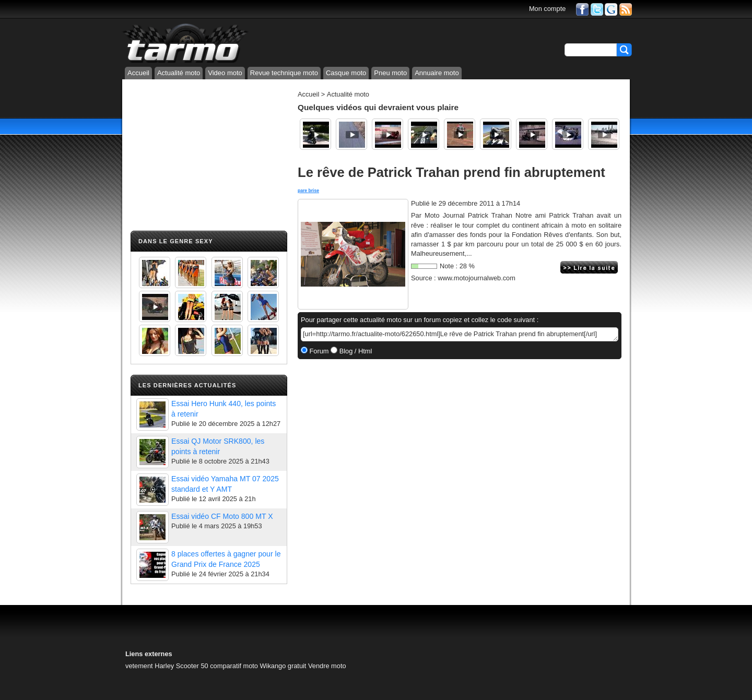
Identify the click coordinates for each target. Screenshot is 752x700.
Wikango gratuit (283, 666)
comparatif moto (234, 666)
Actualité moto (179, 73)
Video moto (225, 73)
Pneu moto (390, 73)
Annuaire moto (437, 73)
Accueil (138, 73)
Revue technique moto (284, 73)
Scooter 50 (192, 666)
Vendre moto (327, 666)
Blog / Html (355, 351)
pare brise (308, 191)
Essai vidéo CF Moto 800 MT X (222, 516)
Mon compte (547, 9)
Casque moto (346, 73)
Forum (318, 351)
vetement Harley (150, 666)
